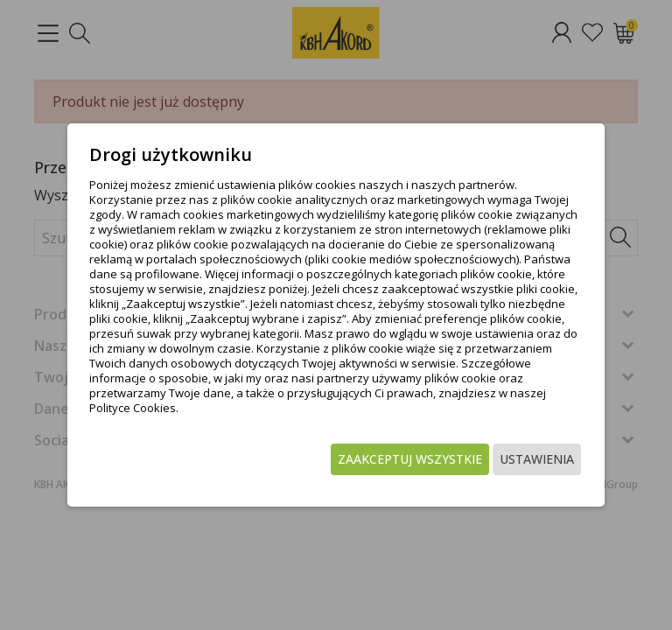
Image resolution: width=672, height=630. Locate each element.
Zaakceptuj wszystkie (410, 459)
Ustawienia (537, 459)
